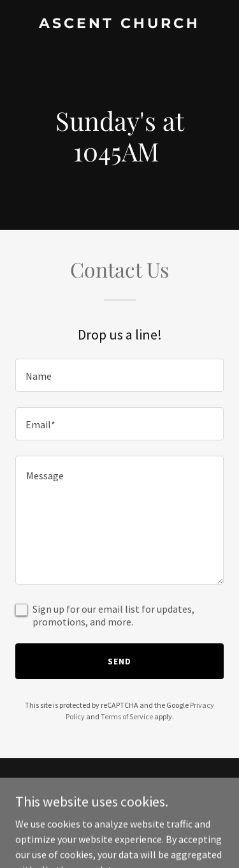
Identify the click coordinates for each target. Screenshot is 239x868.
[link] (119, 24)
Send (119, 661)
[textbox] (119, 375)
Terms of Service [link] (127, 716)
